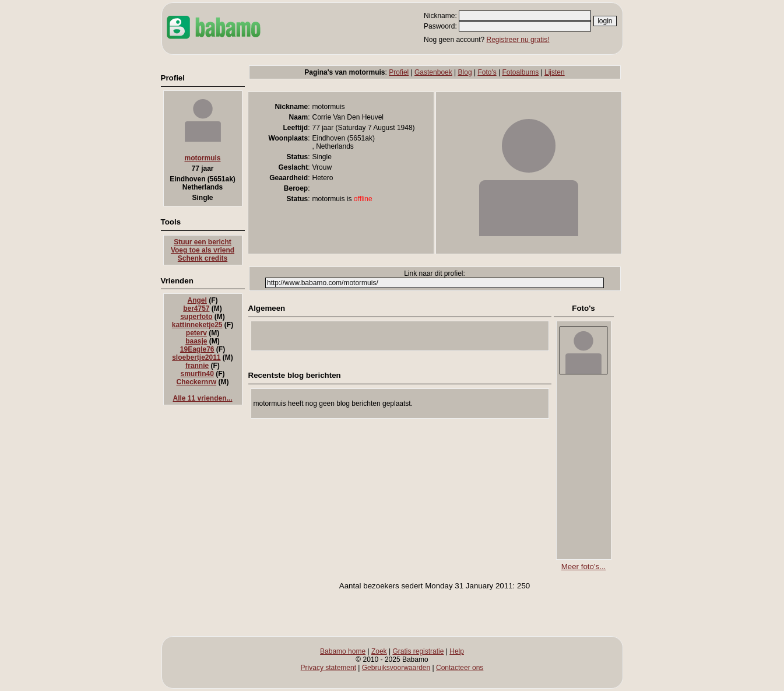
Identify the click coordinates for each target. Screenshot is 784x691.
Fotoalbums (520, 72)
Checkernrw (196, 382)
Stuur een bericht (203, 242)
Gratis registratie (418, 651)
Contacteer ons (460, 668)
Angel (197, 300)
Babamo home (343, 651)
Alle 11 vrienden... (202, 398)
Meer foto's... (584, 567)
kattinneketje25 (197, 325)
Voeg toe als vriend (203, 250)
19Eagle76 (197, 349)
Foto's (487, 72)
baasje (196, 341)
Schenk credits (203, 258)
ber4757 (196, 308)
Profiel (399, 72)
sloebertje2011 (196, 357)
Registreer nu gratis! (518, 40)
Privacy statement (328, 668)
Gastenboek (433, 72)
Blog (465, 72)
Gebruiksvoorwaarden (396, 668)
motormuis (202, 158)
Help (457, 651)
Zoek (379, 651)
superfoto (196, 317)
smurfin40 (197, 374)
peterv (196, 333)
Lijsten (555, 72)
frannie (197, 366)
